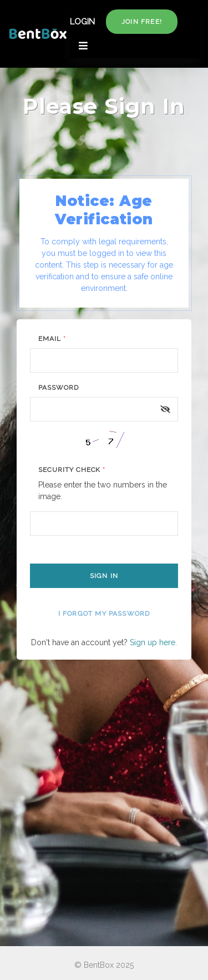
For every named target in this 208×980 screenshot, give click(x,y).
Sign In (104, 576)
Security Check (72, 470)
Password (59, 388)
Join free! (142, 22)
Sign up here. (153, 642)
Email (52, 339)
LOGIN (82, 22)
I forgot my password (104, 614)
